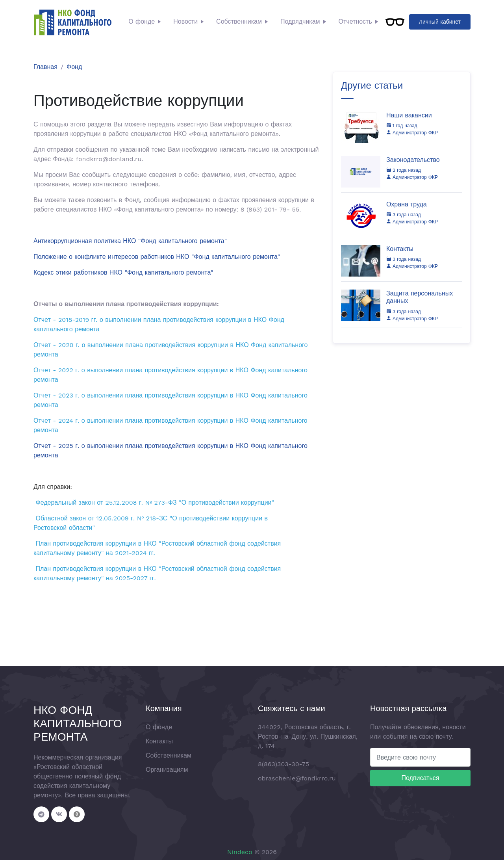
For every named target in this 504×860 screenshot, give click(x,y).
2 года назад (404, 170)
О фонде (142, 21)
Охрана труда (407, 204)
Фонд (74, 67)
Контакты (400, 249)
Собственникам (239, 21)
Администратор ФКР (412, 133)
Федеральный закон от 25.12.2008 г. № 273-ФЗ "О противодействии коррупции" (155, 502)
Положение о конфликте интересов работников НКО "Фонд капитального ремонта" (157, 257)
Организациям (167, 770)
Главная (45, 67)
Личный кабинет (440, 22)
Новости (185, 21)
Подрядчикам (300, 21)
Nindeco (240, 852)
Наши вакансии (409, 115)
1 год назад (402, 126)
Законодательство (413, 160)
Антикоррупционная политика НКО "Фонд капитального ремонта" (130, 241)
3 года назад (404, 215)
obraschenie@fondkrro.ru (297, 778)
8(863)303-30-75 (283, 764)
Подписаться (421, 778)
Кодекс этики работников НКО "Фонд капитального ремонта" (123, 272)
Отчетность (355, 21)
